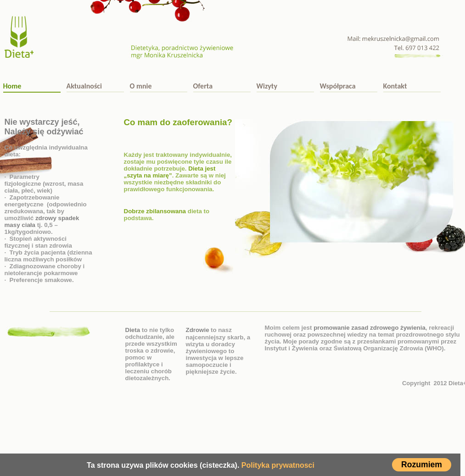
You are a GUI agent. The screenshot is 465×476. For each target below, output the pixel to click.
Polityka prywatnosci (278, 465)
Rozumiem (422, 465)
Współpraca (338, 86)
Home (12, 86)
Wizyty (267, 86)
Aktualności (84, 86)
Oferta (203, 86)
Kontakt (395, 86)
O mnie (141, 86)
